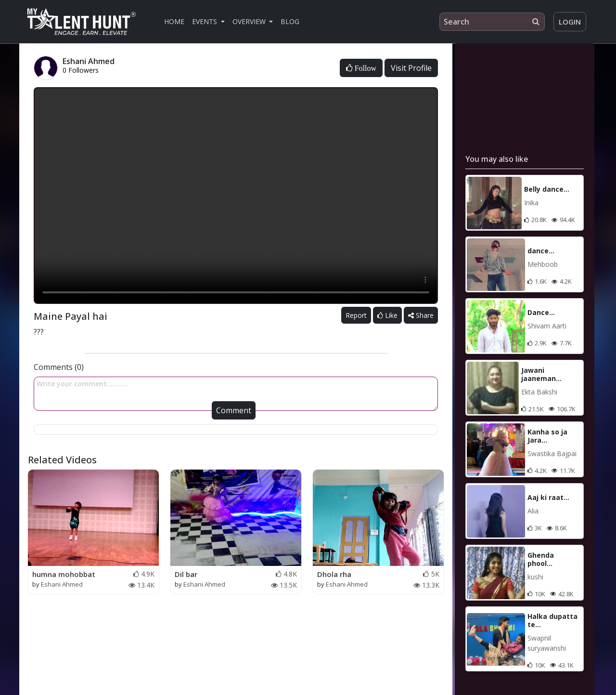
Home (174, 21)
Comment (234, 410)
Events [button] (205, 21)
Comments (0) (59, 367)
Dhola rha (334, 574)
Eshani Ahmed (62, 584)
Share (421, 315)
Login (570, 22)
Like (387, 315)
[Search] (492, 22)
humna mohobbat (64, 574)
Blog (290, 21)
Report (356, 315)
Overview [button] (250, 21)
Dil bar (186, 574)
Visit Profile (411, 68)
